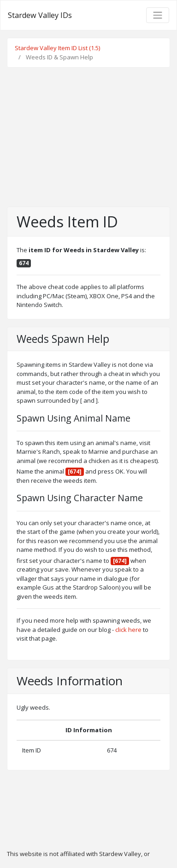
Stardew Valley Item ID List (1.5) (57, 48)
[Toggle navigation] (158, 15)
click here (128, 630)
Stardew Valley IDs (40, 15)
